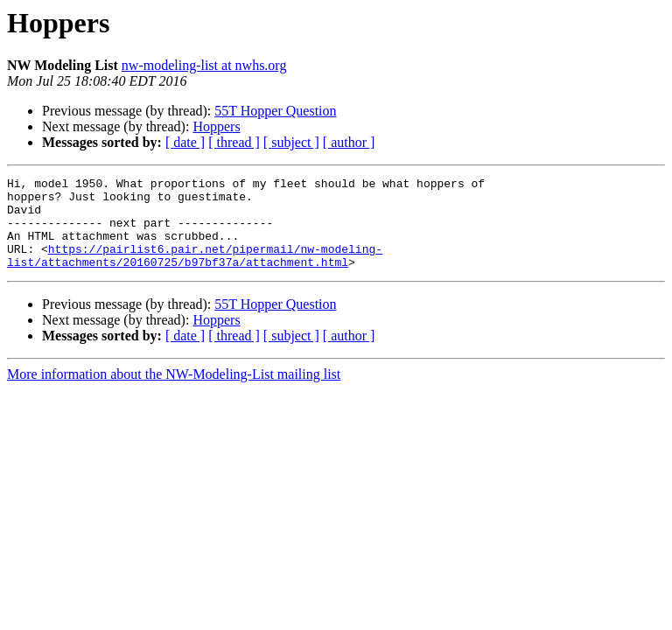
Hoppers (216, 126)
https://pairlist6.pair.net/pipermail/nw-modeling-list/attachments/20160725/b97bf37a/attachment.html (195, 272)
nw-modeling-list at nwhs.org (204, 65)
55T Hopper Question (275, 111)
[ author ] (349, 142)
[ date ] (185, 142)
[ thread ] (234, 142)
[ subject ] (291, 142)
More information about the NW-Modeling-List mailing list (174, 392)
